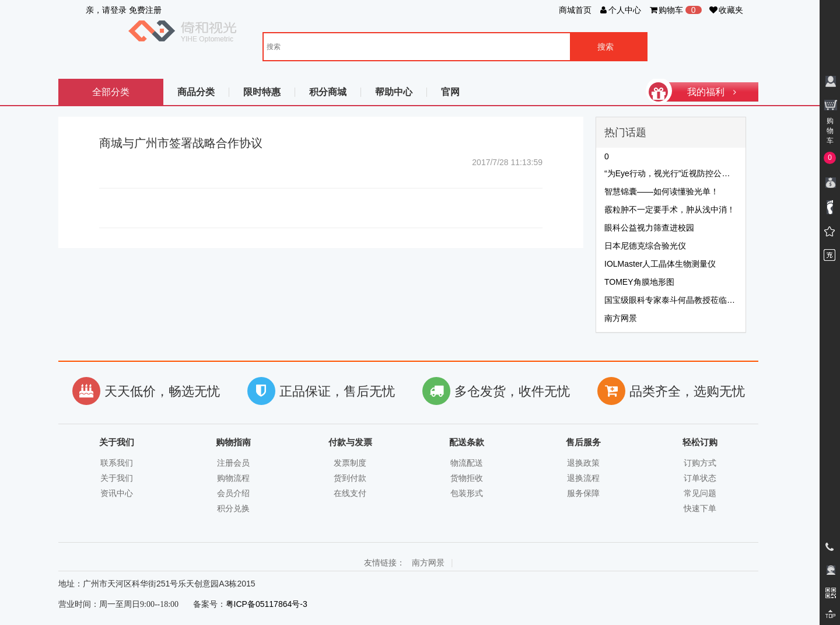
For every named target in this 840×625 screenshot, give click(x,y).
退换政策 (583, 463)
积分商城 (328, 92)
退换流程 (583, 478)
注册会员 (233, 463)
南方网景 (428, 563)
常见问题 (700, 493)
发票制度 (350, 463)
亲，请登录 (106, 10)
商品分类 (196, 92)
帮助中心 (394, 92)
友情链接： (384, 563)
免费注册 (145, 10)
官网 (450, 92)
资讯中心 (117, 493)
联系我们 (117, 463)
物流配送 (467, 463)
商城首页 (575, 10)
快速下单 (700, 508)
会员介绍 (233, 493)
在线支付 (350, 493)
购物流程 (233, 478)
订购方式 (700, 463)
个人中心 (620, 10)
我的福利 (701, 92)
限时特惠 (262, 92)
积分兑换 (233, 508)
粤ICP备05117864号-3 (267, 604)
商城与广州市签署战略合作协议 (181, 143)
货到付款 (350, 478)
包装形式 (467, 493)
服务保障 (583, 493)
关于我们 (117, 478)
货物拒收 (467, 478)
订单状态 (700, 478)
